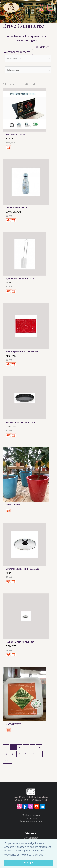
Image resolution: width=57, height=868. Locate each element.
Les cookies (31, 818)
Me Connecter (31, 838)
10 (33, 754)
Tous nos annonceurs (31, 821)
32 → (8, 761)
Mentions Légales (31, 815)
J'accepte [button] (28, 863)
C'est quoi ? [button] (39, 855)
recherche (43, 47)
